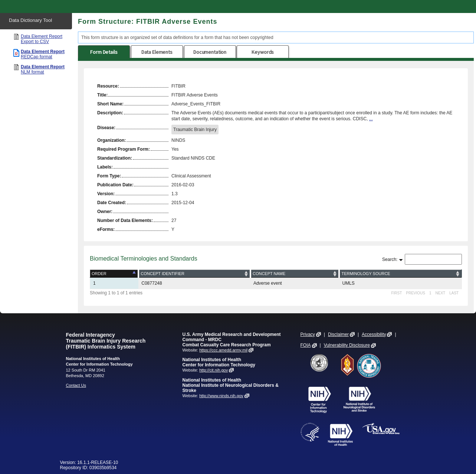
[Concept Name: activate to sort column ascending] (295, 274)
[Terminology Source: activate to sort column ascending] (400, 274)
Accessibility (374, 334)
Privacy (308, 334)
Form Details (104, 52)
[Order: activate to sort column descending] (114, 274)
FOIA (306, 345)
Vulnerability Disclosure (347, 345)
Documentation (210, 52)
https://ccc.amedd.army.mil (223, 350)
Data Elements (157, 52)
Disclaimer (338, 334)
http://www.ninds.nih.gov (221, 396)
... (371, 119)
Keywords (263, 52)
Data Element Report (42, 39)
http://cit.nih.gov (214, 370)
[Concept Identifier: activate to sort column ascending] (194, 274)
